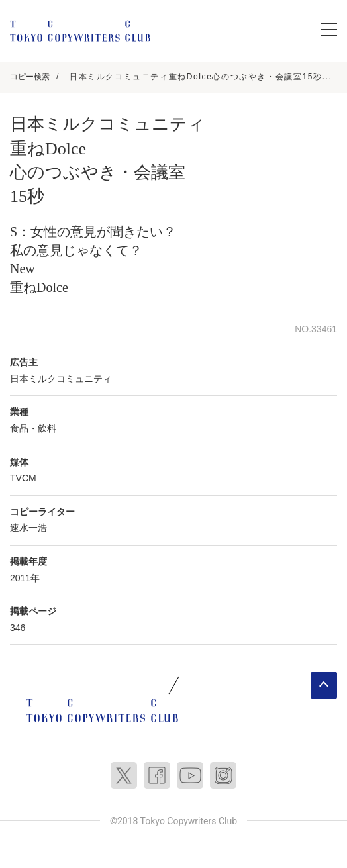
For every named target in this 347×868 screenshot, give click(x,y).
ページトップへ (324, 685)
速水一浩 (28, 528)
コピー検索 (30, 77)
